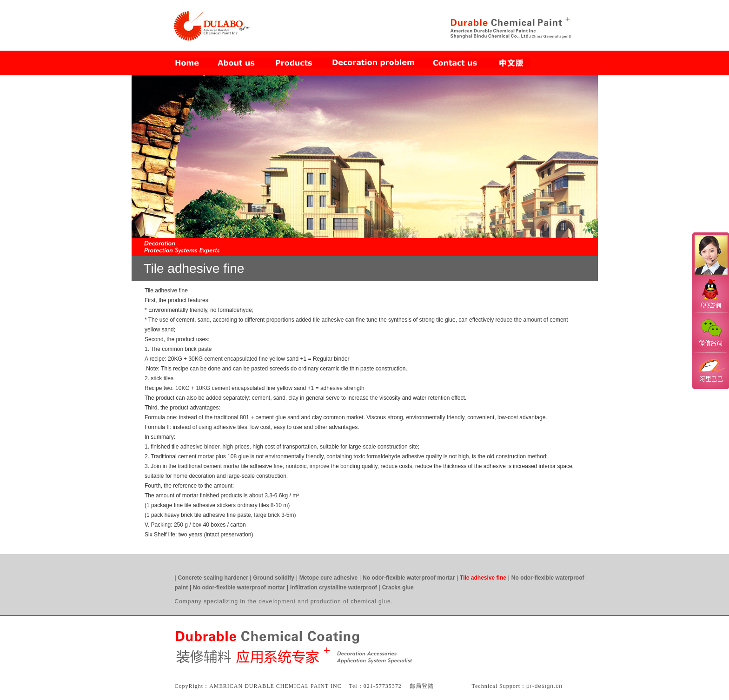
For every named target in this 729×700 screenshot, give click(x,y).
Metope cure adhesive (328, 578)
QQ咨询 (710, 294)
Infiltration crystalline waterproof (334, 588)
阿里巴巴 (710, 370)
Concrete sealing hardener (214, 578)
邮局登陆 (422, 686)
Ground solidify (274, 578)
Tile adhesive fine (483, 578)
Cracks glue (398, 588)
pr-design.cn (544, 686)
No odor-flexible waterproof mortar (409, 578)
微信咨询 (710, 331)
